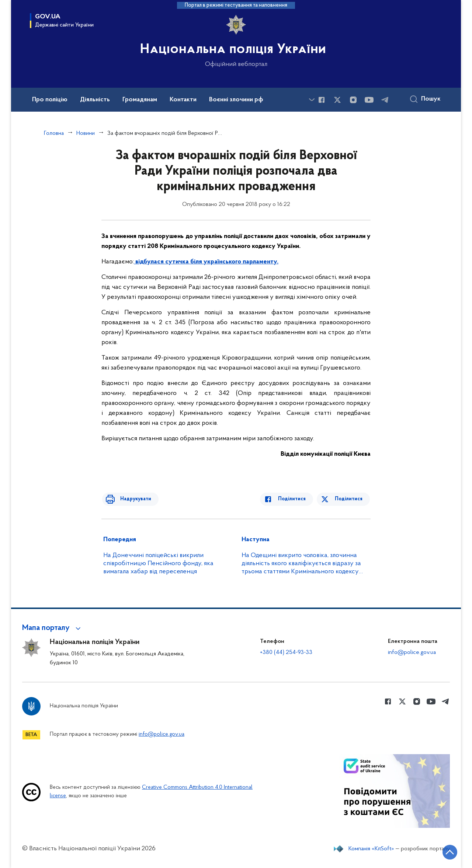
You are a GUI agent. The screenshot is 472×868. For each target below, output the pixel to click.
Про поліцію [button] (50, 100)
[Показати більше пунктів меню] (312, 100)
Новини (86, 133)
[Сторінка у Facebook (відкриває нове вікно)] (322, 100)
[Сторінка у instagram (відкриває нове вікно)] (353, 100)
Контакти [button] (183, 100)
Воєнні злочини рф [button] (236, 100)
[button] (53, 628)
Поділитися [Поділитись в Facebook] (296, 499)
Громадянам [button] (140, 100)
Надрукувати (132, 499)
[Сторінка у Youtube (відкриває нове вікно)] (369, 100)
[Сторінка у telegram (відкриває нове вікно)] (385, 100)
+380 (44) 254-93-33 (286, 652)
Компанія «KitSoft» (371, 849)
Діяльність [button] (95, 100)
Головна (54, 133)
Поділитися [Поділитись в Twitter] (349, 499)
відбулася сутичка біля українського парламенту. (207, 262)
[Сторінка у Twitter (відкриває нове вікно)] (337, 100)
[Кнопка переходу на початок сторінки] (444, 851)
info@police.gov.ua (412, 652)
